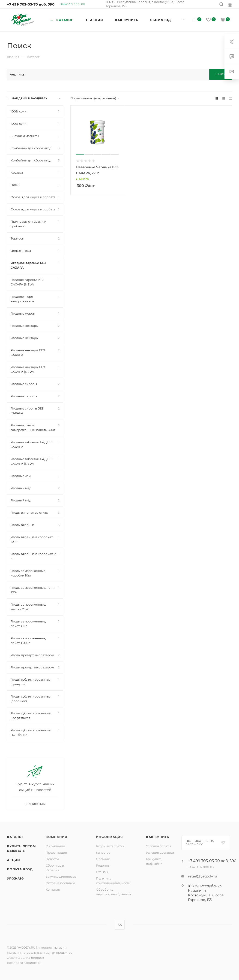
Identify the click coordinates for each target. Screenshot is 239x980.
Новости (52, 859)
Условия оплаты (158, 846)
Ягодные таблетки (110, 846)
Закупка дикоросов (61, 877)
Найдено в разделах (30, 98)
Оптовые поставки (60, 883)
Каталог (15, 837)
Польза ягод (20, 869)
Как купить (158, 837)
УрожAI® (15, 878)
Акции (13, 860)
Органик (103, 859)
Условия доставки (160, 853)
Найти (221, 74)
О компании (55, 846)
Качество (103, 853)
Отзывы (102, 872)
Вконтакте (120, 925)
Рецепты (103, 865)
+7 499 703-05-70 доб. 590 (31, 4)
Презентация (56, 853)
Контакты (53, 889)
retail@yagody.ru (203, 876)
